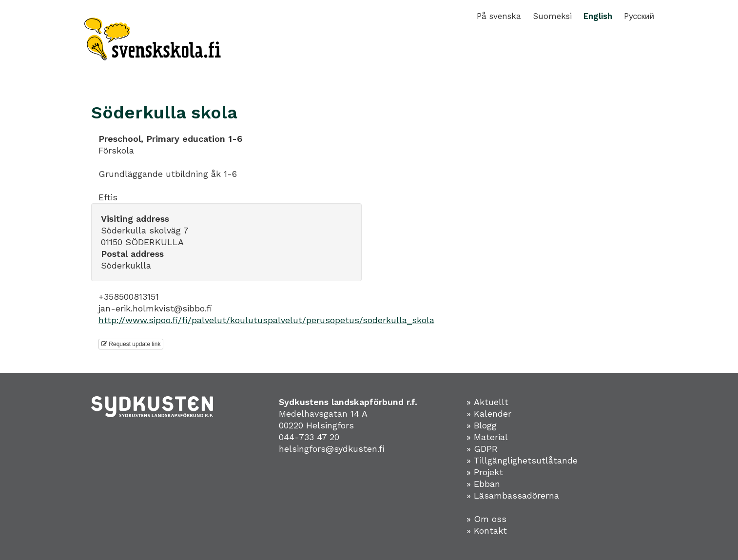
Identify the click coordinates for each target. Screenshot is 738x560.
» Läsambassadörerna (513, 495)
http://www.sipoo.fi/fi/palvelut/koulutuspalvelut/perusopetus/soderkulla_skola (266, 320)
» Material (487, 437)
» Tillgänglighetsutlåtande (522, 460)
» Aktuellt (487, 402)
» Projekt (485, 472)
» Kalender (489, 414)
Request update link (131, 344)
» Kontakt (487, 531)
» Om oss (486, 519)
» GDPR (482, 449)
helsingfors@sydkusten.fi (332, 449)
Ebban (487, 484)
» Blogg (482, 425)
